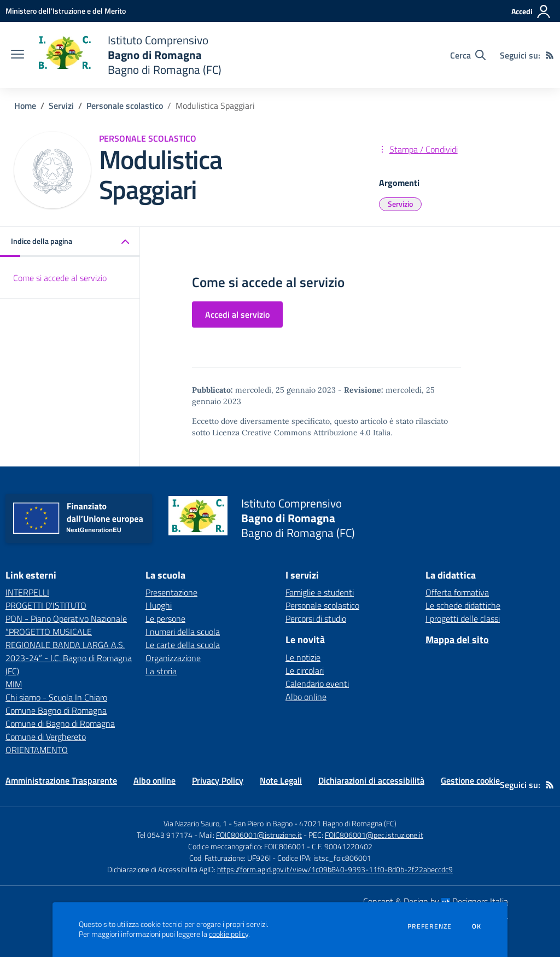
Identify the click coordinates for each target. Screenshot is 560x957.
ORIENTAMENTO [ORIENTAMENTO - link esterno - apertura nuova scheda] (37, 750)
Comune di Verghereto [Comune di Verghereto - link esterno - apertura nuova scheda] (46, 737)
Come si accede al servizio (60, 278)
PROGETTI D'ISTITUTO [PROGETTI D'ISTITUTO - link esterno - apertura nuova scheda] (46, 605)
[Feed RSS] (550, 55)
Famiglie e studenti (320, 592)
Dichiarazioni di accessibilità (371, 780)
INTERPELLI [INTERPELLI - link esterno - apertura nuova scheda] (27, 592)
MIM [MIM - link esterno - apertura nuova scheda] (14, 684)
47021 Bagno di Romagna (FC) (348, 823)
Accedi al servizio (237, 314)
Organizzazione (173, 658)
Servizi (61, 106)
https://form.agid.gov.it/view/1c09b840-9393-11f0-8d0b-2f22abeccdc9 (335, 869)
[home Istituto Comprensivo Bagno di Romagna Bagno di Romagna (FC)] (128, 55)
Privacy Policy (218, 780)
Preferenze (430, 926)
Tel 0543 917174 (165, 835)
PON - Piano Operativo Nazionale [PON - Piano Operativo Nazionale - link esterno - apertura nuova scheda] (66, 618)
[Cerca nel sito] (468, 55)
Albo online (306, 697)
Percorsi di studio (316, 618)
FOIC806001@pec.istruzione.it (374, 835)
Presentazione (171, 592)
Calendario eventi (317, 684)
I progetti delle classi (463, 618)
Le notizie (303, 657)
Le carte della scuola (183, 645)
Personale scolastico (125, 106)
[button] (70, 242)
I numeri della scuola (183, 632)
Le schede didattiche (463, 605)
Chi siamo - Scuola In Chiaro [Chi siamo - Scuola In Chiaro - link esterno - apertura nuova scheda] (56, 697)
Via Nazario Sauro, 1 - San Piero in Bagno (228, 823)
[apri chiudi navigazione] (17, 55)
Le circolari (305, 670)
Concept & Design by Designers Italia (436, 901)
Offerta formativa (457, 592)
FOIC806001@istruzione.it (259, 835)
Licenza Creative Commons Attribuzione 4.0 (291, 433)
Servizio (400, 204)
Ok (477, 926)
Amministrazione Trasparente (61, 780)
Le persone (165, 618)
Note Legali (281, 780)
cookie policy (229, 934)
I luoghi (159, 605)
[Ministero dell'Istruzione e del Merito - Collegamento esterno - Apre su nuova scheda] (66, 11)
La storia (161, 671)
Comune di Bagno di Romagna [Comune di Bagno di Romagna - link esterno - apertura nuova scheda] (60, 723)
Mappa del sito (457, 640)
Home (25, 106)
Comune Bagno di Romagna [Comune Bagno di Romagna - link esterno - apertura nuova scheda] (56, 710)
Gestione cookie (470, 780)
